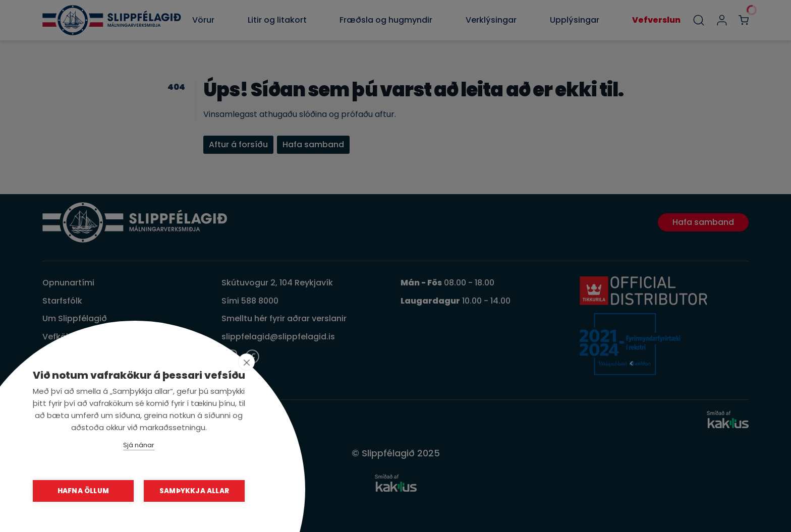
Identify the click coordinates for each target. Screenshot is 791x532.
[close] (246, 362)
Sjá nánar (139, 445)
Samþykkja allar (194, 491)
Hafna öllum (83, 491)
